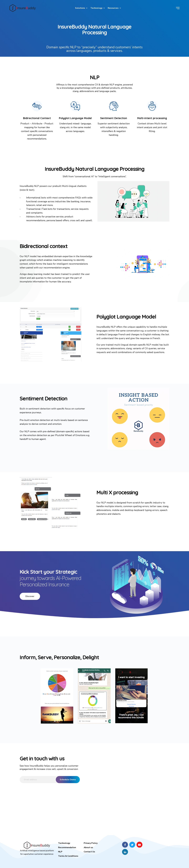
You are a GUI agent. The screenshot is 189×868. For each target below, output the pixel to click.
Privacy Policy (91, 843)
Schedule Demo (68, 780)
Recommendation (67, 847)
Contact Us (89, 852)
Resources (113, 8)
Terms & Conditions (68, 856)
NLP (60, 852)
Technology (96, 8)
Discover (30, 596)
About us (88, 847)
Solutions (80, 8)
